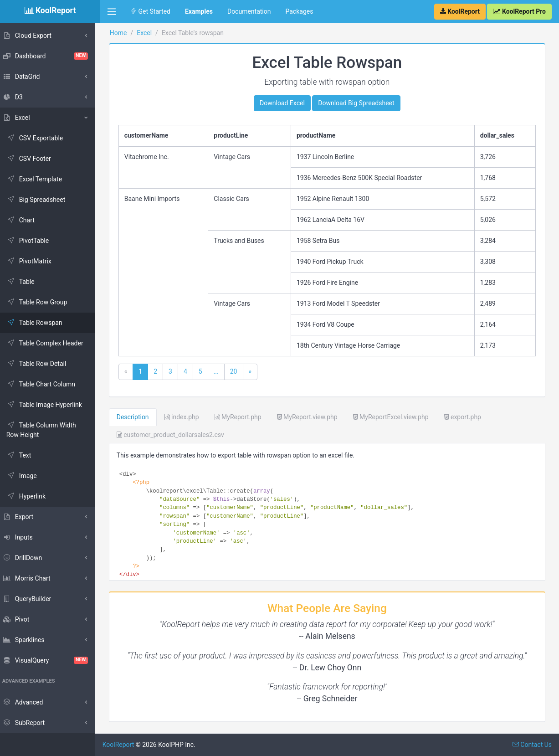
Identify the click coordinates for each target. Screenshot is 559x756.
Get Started (150, 11)
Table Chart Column (46, 384)
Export (23, 517)
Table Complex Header (50, 343)
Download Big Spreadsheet (359, 103)
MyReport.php (243, 417)
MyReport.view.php (312, 417)
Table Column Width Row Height (46, 430)
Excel (21, 118)
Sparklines (28, 640)
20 (239, 371)
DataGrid (26, 77)
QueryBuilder (32, 599)
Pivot (21, 619)
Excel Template (39, 179)
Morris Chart (31, 578)
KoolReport (123, 745)
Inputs (23, 537)
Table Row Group (42, 302)
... (221, 371)
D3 (18, 97)
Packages (299, 11)
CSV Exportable (40, 138)
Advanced (28, 702)
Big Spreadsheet (41, 200)
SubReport (28, 723)
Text (24, 455)
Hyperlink (31, 496)
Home (123, 33)
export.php (468, 417)
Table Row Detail (41, 364)
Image (27, 476)
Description (138, 417)
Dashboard (50, 56)
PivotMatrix (34, 261)
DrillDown (27, 558)
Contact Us (532, 745)
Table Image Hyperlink (49, 405)
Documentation (249, 11)
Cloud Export (32, 36)
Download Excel (285, 103)
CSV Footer (34, 159)
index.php (187, 417)
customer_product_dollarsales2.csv (175, 435)
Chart (26, 220)
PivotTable (33, 241)
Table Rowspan (39, 323)
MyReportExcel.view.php (396, 417)
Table (26, 282)
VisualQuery (50, 660)
